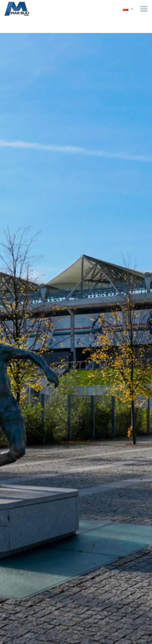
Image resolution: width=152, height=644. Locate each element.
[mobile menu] (144, 9)
